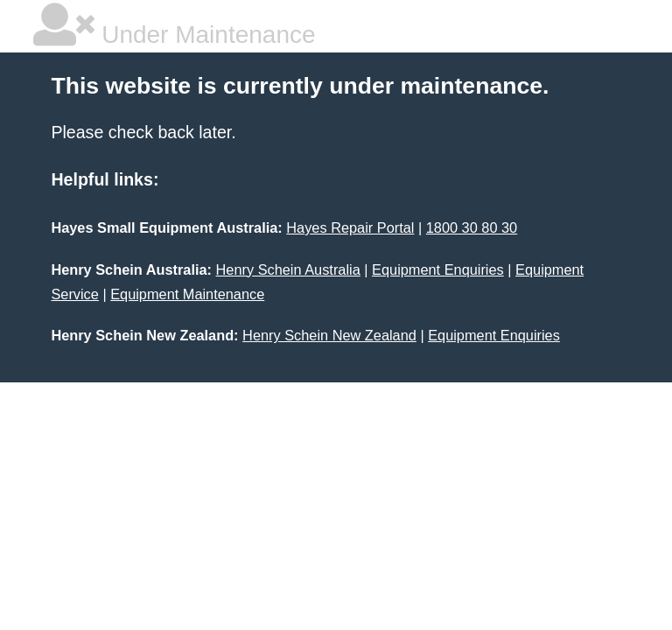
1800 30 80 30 (472, 227)
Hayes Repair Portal (350, 227)
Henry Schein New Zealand (329, 335)
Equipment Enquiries (438, 269)
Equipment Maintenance (187, 294)
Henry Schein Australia (288, 269)
